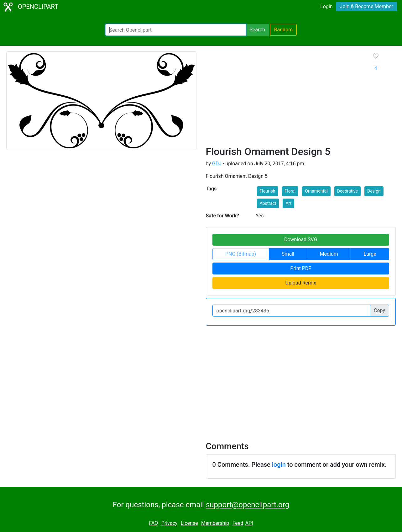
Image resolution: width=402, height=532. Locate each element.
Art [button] (288, 203)
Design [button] (374, 191)
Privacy (170, 523)
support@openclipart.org (248, 505)
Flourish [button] (268, 191)
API (249, 523)
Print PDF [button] (301, 268)
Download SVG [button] (301, 239)
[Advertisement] (284, 98)
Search (257, 30)
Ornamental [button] (316, 191)
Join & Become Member (367, 6)
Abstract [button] (268, 203)
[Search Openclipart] (176, 30)
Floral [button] (290, 191)
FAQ (153, 523)
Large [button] (370, 254)
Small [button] (288, 254)
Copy (379, 310)
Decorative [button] (347, 191)
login (279, 465)
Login (326, 6)
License (189, 523)
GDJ (217, 164)
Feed (238, 523)
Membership (215, 523)
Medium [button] (329, 254)
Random (284, 30)
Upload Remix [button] (301, 283)
